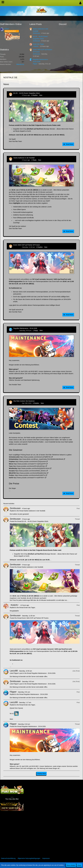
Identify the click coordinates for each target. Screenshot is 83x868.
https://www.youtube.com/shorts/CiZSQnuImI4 (31, 461)
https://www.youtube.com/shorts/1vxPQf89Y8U (35, 457)
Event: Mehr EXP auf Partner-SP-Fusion (27, 245)
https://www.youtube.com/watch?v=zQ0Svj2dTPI (30, 464)
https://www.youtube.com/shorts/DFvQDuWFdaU (29, 466)
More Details (71, 865)
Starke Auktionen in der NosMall (24, 158)
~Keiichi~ (36, 46)
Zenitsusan (36, 33)
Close (79, 865)
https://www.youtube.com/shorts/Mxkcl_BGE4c (30, 471)
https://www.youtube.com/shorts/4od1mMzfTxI (30, 475)
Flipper (35, 64)
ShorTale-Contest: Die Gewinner (24, 401)
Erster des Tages (38, 44)
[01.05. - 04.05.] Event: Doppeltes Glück (27, 93)
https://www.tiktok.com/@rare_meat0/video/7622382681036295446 (41, 459)
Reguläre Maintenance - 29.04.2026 (25, 328)
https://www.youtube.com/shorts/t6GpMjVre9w (31, 473)
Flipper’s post (18, 673)
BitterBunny (20, 64)
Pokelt (7, 29)
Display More (42, 773)
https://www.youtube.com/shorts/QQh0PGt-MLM (34, 468)
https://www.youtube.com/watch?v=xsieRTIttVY (29, 478)
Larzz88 (14, 671)
